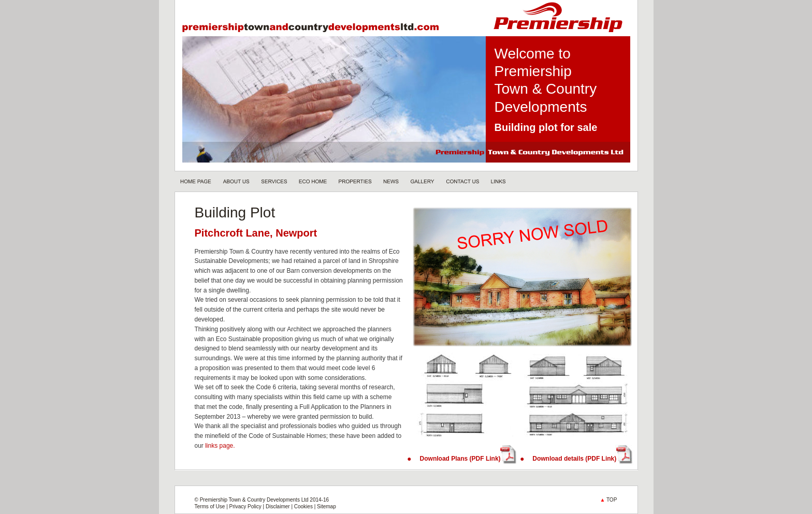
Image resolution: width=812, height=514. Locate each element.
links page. (220, 446)
